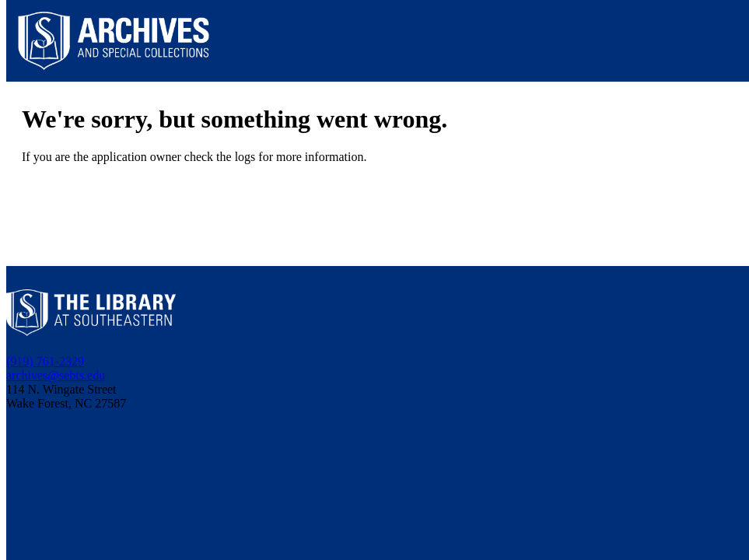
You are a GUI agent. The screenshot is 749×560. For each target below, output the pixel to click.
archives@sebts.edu (56, 375)
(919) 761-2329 (45, 361)
